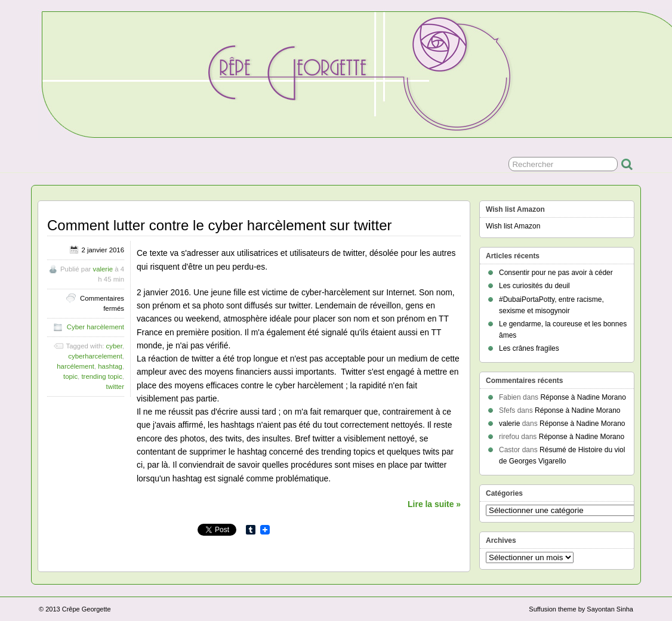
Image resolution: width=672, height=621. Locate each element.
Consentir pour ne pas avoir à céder (556, 273)
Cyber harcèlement (95, 327)
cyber (114, 346)
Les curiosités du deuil (534, 286)
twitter (115, 387)
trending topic (101, 376)
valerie (103, 269)
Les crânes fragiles (529, 348)
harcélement (75, 366)
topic (70, 376)
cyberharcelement (95, 356)
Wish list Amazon (513, 226)
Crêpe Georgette (87, 609)
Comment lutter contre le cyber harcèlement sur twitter (220, 225)
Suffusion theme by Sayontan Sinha (581, 609)
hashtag (110, 366)
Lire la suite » (434, 504)
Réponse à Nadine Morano (583, 397)
